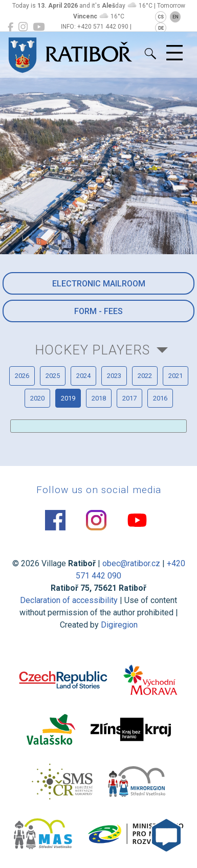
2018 (99, 398)
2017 (129, 398)
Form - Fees (98, 311)
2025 (53, 376)
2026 (22, 376)
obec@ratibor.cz (131, 563)
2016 (160, 398)
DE (161, 28)
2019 (68, 398)
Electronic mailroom (99, 284)
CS (161, 17)
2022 (145, 376)
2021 (176, 376)
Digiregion (119, 625)
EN (176, 17)
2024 (83, 376)
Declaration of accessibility (69, 600)
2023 (114, 376)
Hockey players (92, 350)
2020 (37, 398)
